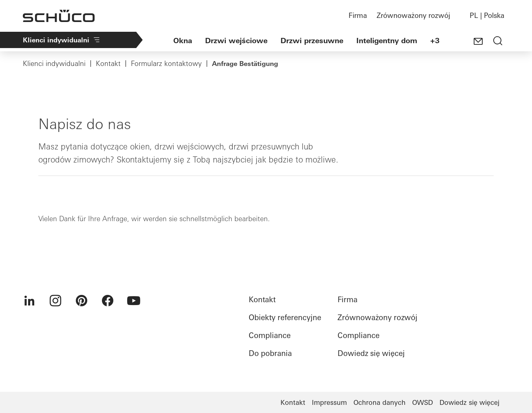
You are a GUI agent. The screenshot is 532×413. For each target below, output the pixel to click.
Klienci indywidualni (62, 40)
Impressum (329, 402)
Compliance (270, 335)
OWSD (423, 402)
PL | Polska (487, 15)
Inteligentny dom (387, 41)
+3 (435, 41)
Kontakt (108, 64)
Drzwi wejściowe (236, 41)
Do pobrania (270, 353)
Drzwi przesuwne (312, 41)
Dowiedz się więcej (371, 353)
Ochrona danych (380, 402)
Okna (183, 41)
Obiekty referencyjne (285, 317)
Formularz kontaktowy (166, 64)
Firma (358, 15)
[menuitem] (29, 301)
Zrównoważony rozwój (413, 15)
